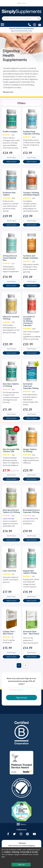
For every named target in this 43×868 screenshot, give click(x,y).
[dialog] (21, 858)
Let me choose (21, 860)
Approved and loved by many (21, 30)
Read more (8, 92)
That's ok (21, 865)
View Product (11, 157)
